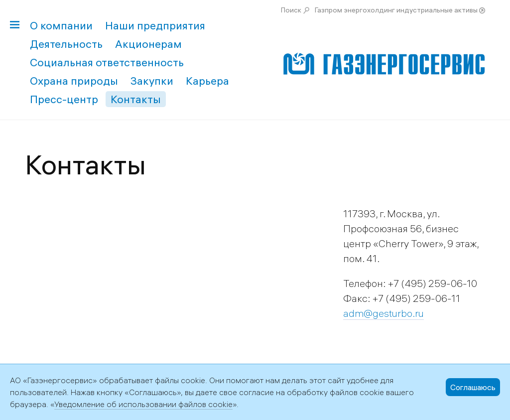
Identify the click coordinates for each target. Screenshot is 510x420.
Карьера (207, 81)
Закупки (152, 81)
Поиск (291, 10)
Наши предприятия (155, 25)
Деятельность (66, 44)
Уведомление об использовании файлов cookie (143, 404)
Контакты (136, 99)
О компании (61, 25)
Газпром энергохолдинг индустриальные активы (396, 10)
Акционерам (148, 44)
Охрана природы (74, 81)
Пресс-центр (64, 99)
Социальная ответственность (107, 62)
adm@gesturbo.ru (383, 313)
